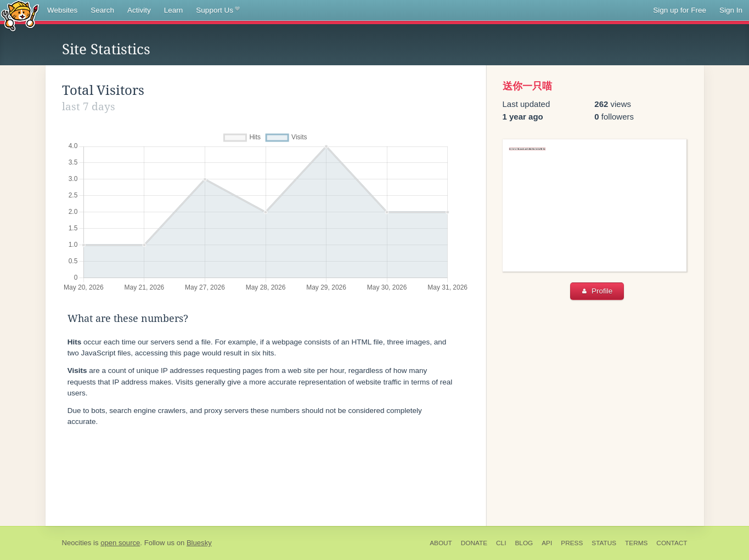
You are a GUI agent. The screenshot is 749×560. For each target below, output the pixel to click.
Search (102, 10)
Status (604, 543)
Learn (174, 10)
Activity (139, 10)
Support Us (218, 10)
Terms (636, 543)
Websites (62, 10)
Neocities (77, 543)
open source (120, 543)
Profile (597, 291)
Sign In (731, 10)
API (547, 543)
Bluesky (199, 543)
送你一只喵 (527, 86)
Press (572, 543)
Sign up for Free (680, 10)
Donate (474, 543)
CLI (501, 543)
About (441, 543)
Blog (524, 543)
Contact (672, 543)
